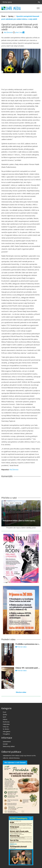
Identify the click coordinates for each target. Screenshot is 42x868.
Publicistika (6, 724)
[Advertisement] (21, 80)
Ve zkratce (6, 729)
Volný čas (18, 503)
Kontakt (5, 744)
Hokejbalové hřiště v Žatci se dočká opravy (19, 521)
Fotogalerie (6, 734)
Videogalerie (7, 731)
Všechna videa (21, 692)
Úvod (3, 16)
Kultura (5, 719)
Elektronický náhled (9, 746)
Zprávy (11, 16)
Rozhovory (6, 722)
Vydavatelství (7, 742)
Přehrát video (21, 647)
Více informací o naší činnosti (15, 763)
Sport (12, 503)
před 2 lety (19, 32)
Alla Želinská (8, 32)
